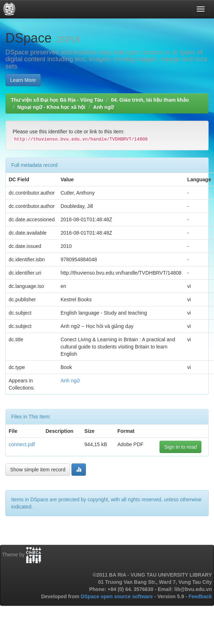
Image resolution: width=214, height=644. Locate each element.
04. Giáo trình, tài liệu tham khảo (150, 100)
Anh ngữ (103, 107)
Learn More (23, 80)
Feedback (200, 596)
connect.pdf (22, 444)
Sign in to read (180, 447)
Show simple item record (38, 470)
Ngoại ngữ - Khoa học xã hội (51, 107)
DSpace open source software (118, 596)
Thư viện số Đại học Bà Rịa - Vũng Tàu (57, 100)
